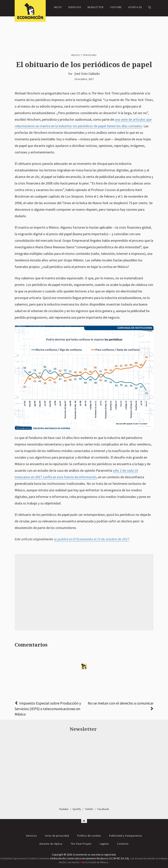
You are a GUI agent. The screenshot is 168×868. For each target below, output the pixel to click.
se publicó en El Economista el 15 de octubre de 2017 (91, 539)
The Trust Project (81, 844)
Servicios (75, 7)
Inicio (58, 7)
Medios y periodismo (84, 55)
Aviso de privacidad (57, 836)
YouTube (116, 7)
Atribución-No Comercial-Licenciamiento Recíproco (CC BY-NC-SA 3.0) (89, 858)
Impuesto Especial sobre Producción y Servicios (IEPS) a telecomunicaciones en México (48, 709)
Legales (104, 844)
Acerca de (135, 7)
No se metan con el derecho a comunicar (121, 703)
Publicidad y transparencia (126, 836)
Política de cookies (89, 836)
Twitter (89, 809)
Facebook (103, 809)
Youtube (64, 809)
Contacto (123, 844)
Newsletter (96, 7)
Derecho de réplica (51, 844)
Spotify (77, 809)
